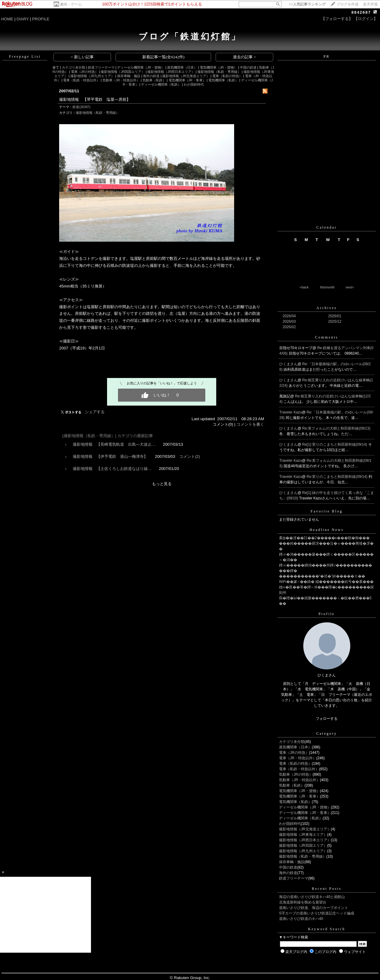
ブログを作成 (348, 4)
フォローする (327, 719)
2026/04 (289, 316)
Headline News (327, 530)
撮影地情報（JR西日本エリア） (171, 72)
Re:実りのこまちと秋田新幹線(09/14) (338, 477)
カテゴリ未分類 (74, 67)
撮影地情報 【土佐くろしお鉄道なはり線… (112, 469)
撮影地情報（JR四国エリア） (123, 72)
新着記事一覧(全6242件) (163, 57)
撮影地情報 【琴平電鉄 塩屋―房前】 (95, 99)
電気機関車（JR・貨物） (219, 67)
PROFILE (41, 19)
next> (350, 287)
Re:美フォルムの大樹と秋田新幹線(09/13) (336, 428)
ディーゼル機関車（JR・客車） (305, 813)
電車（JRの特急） (85, 72)
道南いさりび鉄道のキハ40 (301, 919)
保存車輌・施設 (129, 76)
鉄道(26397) (81, 107)
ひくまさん (288, 364)
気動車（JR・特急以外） (121, 80)
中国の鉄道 (248, 67)
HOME (7, 19)
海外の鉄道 (151, 76)
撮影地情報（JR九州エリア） (92, 76)
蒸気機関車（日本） (182, 67)
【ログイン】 (366, 19)
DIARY (23, 19)
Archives (326, 308)
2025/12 (335, 322)
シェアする (95, 412)
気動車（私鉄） (154, 80)
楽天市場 (370, 4)
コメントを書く (250, 424)
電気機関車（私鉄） (223, 80)
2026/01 (335, 316)
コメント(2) (190, 456)
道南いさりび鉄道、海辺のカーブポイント (314, 908)
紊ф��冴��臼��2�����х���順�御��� (324, 538)
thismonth (327, 287)
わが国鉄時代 (194, 84)
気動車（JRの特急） (296, 774)
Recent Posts (327, 889)
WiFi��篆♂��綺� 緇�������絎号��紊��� (326, 582)
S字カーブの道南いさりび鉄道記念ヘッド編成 (317, 913)
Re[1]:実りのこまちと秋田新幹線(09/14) (335, 444)
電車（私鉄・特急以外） (81, 80)
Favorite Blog (326, 511)
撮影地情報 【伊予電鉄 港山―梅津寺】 (110, 456)
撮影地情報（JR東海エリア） (303, 835)
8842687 (361, 12)
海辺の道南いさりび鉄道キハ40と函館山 (312, 897)
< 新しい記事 (82, 57)
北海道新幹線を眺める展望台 (303, 902)
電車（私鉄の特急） (227, 76)
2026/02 (289, 327)
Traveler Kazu (291, 412)
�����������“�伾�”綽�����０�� (322, 576)
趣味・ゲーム (71, 4)
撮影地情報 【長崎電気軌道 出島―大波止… (114, 444)
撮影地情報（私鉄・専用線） (219, 72)
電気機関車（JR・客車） (187, 80)
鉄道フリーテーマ (101, 67)
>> (307, 4)
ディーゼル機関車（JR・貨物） (141, 67)
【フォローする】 (337, 19)
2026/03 (289, 322)
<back (304, 287)
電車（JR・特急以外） (298, 758)
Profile (327, 614)
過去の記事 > (244, 57)
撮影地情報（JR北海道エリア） (186, 76)
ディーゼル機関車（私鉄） (161, 84)
